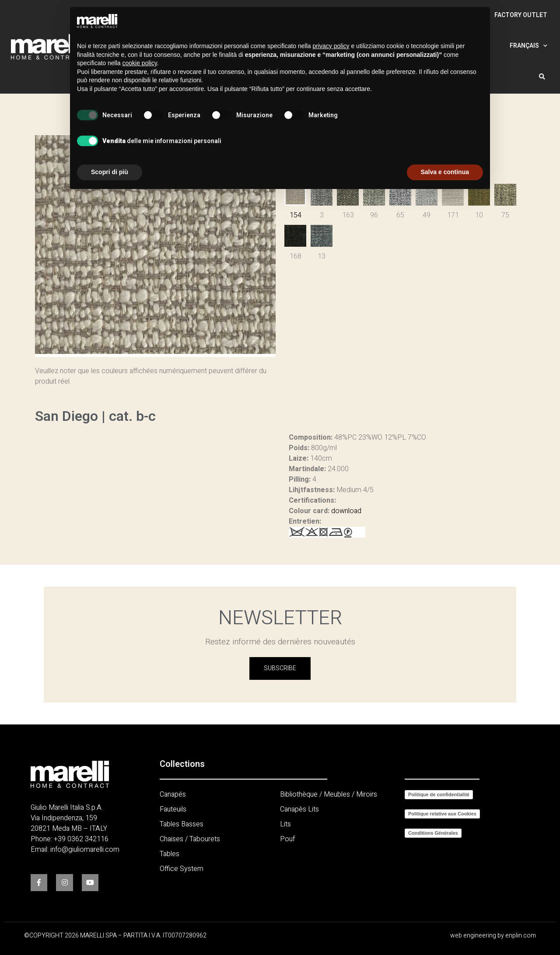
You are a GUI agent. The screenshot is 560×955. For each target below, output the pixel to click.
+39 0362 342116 (81, 839)
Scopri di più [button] (110, 172)
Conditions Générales (433, 833)
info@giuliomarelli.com (85, 850)
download (346, 511)
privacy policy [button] (331, 46)
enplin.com (521, 936)
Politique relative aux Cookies (442, 814)
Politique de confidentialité (439, 794)
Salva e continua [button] (445, 172)
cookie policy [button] (140, 63)
